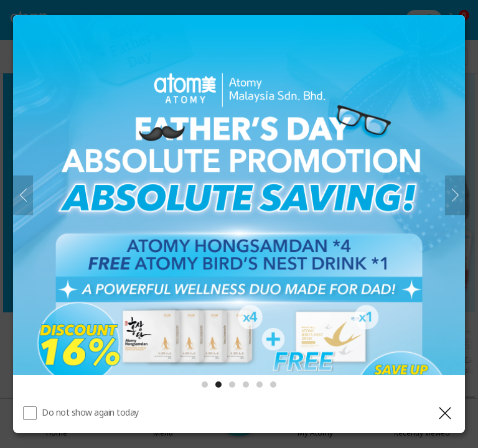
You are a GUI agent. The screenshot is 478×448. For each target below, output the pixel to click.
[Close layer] (445, 413)
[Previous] (23, 195)
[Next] (455, 195)
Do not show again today (90, 412)
